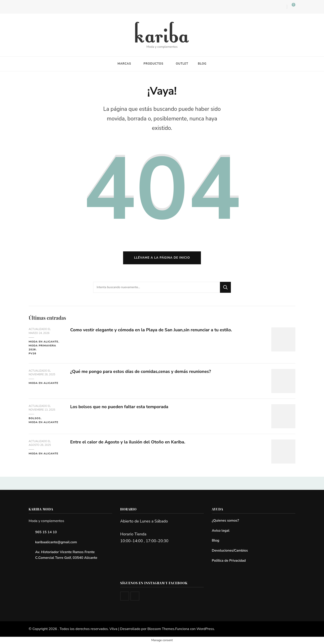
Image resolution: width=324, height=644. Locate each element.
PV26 (32, 353)
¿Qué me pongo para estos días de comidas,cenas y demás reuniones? (141, 371)
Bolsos (35, 418)
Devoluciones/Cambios (230, 550)
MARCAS (124, 64)
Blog (216, 540)
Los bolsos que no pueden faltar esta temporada (119, 407)
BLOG (202, 64)
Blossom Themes (161, 629)
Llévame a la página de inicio (162, 258)
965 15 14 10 (46, 532)
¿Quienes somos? (226, 520)
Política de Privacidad (229, 561)
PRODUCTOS (154, 64)
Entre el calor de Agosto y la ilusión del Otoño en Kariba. (128, 442)
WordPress (205, 629)
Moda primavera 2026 (42, 348)
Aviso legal (221, 531)
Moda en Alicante (44, 342)
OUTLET (182, 64)
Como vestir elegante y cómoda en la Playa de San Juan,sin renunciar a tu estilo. (151, 330)
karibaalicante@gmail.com (56, 542)
